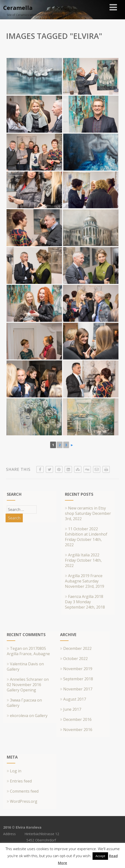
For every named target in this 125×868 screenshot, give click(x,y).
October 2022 (75, 659)
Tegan (16, 648)
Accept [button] (100, 856)
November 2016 (78, 730)
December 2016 (77, 719)
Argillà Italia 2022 (83, 555)
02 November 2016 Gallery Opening (24, 687)
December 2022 (77, 648)
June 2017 (72, 709)
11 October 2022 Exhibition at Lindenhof (86, 531)
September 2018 (78, 679)
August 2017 (75, 699)
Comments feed (23, 791)
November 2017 (78, 689)
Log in (14, 771)
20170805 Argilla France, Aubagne (28, 651)
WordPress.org (22, 801)
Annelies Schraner (26, 679)
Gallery (13, 669)
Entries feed (19, 781)
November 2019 (78, 669)
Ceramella (18, 8)
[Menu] (113, 7)
